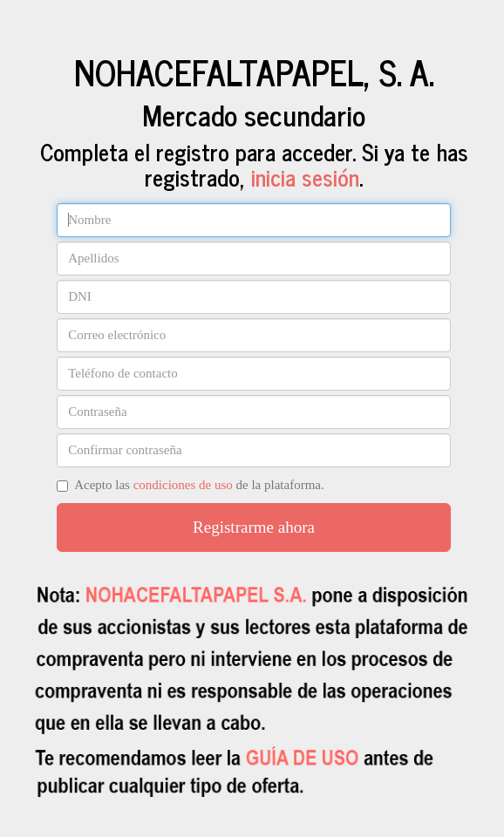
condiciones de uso (183, 485)
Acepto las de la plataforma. (191, 485)
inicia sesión (305, 177)
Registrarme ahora (254, 527)
